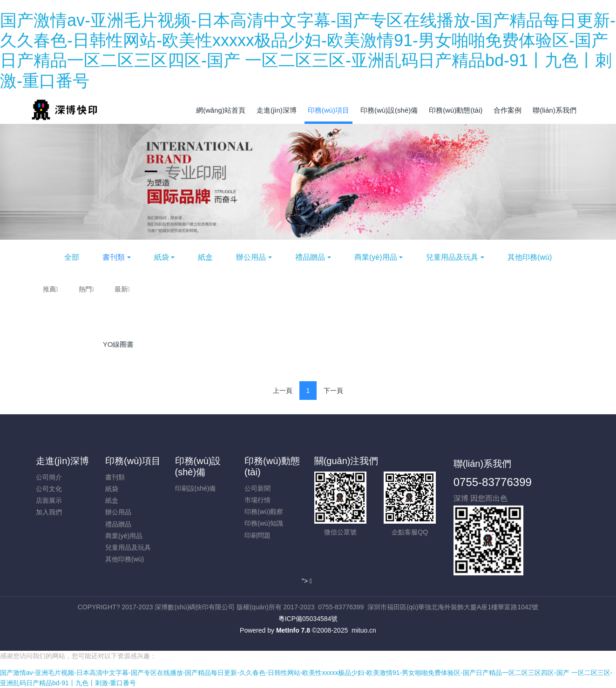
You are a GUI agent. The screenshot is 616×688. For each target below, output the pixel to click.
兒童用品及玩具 (452, 257)
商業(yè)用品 (376, 257)
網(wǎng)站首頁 (221, 110)
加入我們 (49, 512)
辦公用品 (251, 257)
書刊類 (114, 257)
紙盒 (205, 257)
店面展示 (49, 500)
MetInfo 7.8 (293, 630)
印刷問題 (257, 535)
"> (307, 581)
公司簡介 (49, 477)
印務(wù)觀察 (264, 512)
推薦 (51, 289)
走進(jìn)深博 (62, 461)
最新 (122, 289)
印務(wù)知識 (264, 523)
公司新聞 (257, 488)
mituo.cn (364, 630)
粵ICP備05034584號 (308, 619)
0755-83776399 (493, 482)
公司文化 (49, 489)
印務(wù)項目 (133, 461)
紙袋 (162, 257)
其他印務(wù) (530, 257)
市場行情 (257, 500)
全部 (72, 257)
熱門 (86, 289)
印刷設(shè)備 (196, 488)
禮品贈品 (310, 257)
